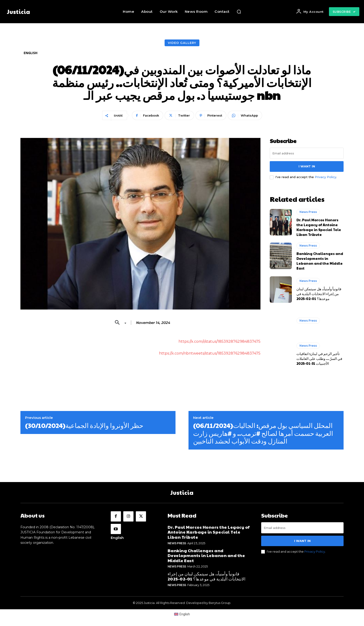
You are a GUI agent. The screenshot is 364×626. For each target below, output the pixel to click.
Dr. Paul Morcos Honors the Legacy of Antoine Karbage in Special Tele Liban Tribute (319, 227)
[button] (239, 12)
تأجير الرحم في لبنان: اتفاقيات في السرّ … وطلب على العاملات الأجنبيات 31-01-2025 (319, 358)
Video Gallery (182, 43)
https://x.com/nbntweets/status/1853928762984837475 (210, 353)
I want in (307, 166)
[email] (307, 153)
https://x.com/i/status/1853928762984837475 (219, 341)
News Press (308, 212)
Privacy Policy (325, 177)
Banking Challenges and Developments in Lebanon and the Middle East (320, 261)
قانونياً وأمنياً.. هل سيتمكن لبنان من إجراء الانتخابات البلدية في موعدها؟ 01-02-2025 (319, 294)
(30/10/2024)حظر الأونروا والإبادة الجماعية (84, 425)
